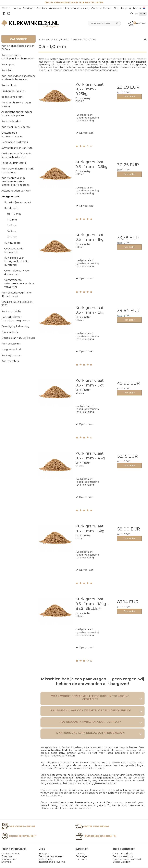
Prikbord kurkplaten (14, 91)
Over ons (96, 8)
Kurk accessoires (11, 344)
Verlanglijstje (46, 859)
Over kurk (42, 8)
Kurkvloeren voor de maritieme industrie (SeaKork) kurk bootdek (15, 181)
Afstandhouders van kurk (16, 191)
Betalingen (29, 8)
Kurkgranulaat (10, 197)
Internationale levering (77, 8)
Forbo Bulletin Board (14, 163)
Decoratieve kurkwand (15, 142)
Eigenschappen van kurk (127, 859)
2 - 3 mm (12, 225)
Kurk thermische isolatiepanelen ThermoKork (18, 57)
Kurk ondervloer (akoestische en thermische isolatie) (18, 78)
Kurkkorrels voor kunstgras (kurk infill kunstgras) (16, 261)
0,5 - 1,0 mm (14, 214)
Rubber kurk (9, 85)
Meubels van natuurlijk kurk (18, 338)
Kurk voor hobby (11, 311)
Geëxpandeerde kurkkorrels (14, 250)
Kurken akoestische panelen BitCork (18, 48)
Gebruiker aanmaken (51, 856)
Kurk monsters (10, 361)
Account (137, 8)
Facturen (81, 859)
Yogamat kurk (10, 332)
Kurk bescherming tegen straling (16, 104)
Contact (107, 8)
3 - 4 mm (12, 231)
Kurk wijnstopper (11, 355)
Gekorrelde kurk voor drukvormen (17, 272)
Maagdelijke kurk (12, 349)
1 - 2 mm (12, 220)
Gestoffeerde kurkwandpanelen (12, 135)
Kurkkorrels (11, 208)
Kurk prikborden (11, 121)
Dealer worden (121, 862)
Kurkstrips (7, 70)
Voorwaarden (56, 8)
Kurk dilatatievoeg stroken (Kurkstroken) (17, 294)
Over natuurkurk (123, 854)
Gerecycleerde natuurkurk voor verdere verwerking (19, 283)
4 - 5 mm (12, 237)
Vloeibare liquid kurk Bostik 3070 (17, 304)
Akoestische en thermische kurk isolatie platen (17, 114)
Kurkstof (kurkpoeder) (18, 202)
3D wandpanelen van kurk (17, 148)
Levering (16, 8)
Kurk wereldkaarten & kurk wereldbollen (17, 170)
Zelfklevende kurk (12, 97)
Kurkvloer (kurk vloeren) (16, 127)
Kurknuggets (12, 243)
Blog (116, 8)
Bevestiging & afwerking (15, 326)
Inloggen (44, 854)
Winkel (6, 8)
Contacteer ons (10, 854)
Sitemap (6, 862)
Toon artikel (129, 97)
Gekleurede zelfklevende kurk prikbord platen (16, 155)
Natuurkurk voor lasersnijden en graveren (16, 319)
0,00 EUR (137, 24)
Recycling (126, 8)
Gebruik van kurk (123, 856)
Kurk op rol (8, 64)
